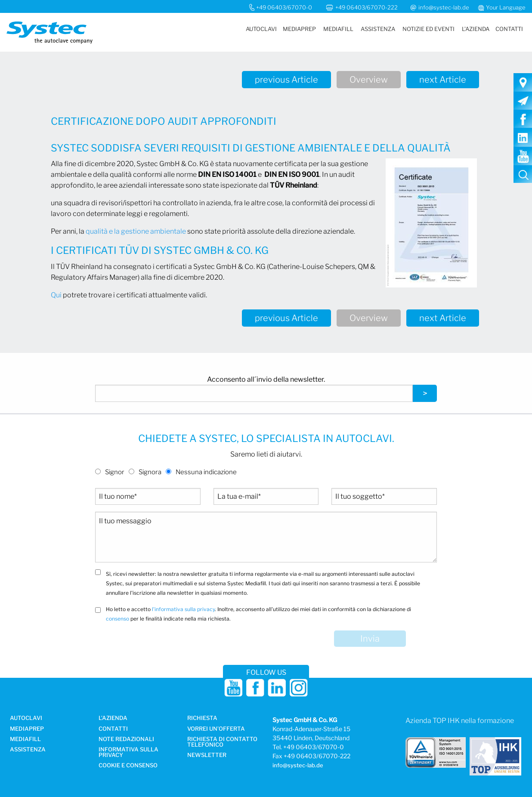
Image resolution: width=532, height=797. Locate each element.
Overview (369, 80)
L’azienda (476, 29)
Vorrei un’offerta (216, 729)
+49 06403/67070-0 (284, 7)
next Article (443, 80)
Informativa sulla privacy (128, 752)
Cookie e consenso (128, 766)
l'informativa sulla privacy (183, 609)
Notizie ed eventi (428, 29)
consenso (118, 619)
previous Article (286, 80)
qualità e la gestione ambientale (136, 231)
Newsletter (207, 755)
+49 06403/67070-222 (367, 7)
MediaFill (338, 29)
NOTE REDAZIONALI (126, 739)
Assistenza (378, 29)
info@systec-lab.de (444, 7)
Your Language (506, 7)
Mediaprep (299, 29)
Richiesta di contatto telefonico (222, 742)
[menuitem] (261, 29)
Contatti (509, 29)
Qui (56, 295)
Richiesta (202, 718)
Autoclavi (261, 29)
